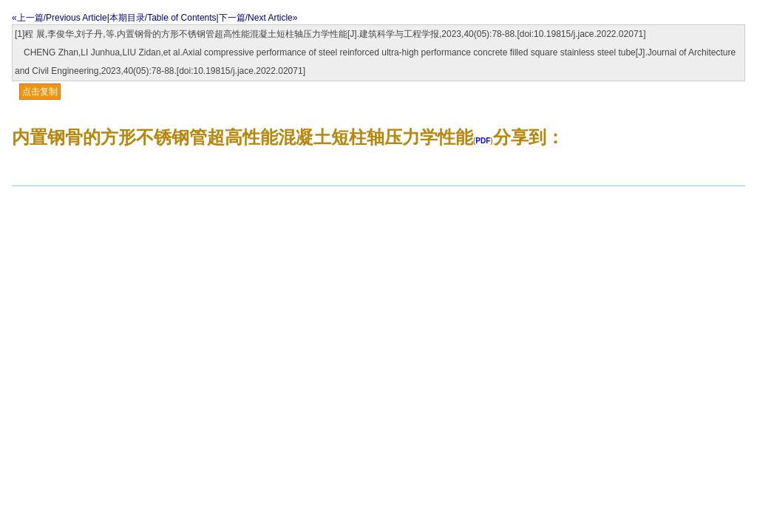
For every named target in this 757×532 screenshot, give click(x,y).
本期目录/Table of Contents (163, 18)
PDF (483, 141)
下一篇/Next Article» (258, 18)
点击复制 (40, 92)
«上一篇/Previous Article (60, 18)
